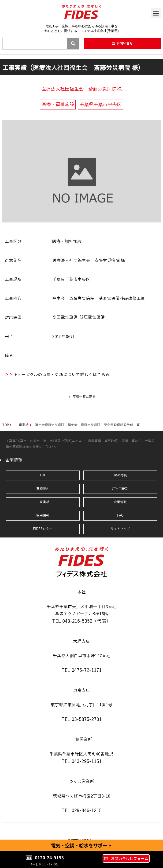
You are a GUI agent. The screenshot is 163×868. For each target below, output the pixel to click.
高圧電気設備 (65, 317)
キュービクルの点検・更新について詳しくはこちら (61, 375)
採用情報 (43, 516)
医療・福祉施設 (67, 241)
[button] (156, 13)
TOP (43, 475)
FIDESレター (43, 529)
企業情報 (120, 502)
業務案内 (43, 489)
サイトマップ (120, 529)
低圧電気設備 (92, 317)
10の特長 (120, 475)
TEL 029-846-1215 (82, 810)
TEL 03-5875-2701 (82, 719)
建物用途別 (120, 489)
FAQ (120, 516)
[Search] (73, 44)
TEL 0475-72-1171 (82, 670)
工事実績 (43, 502)
